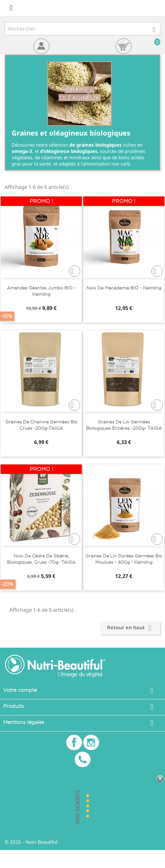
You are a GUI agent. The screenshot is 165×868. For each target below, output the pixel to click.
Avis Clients (78, 807)
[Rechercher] (82, 29)
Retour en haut (130, 628)
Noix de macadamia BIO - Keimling (124, 288)
